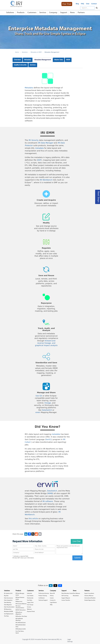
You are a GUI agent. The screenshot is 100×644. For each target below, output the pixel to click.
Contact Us (53, 600)
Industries (30, 593)
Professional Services (44, 593)
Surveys (29, 607)
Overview (17, 60)
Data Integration (8, 600)
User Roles (30, 600)
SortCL (49, 439)
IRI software (48, 501)
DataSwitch (47, 410)
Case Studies (30, 596)
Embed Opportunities (90, 600)
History (52, 596)
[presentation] (47, 564)
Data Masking (8, 603)
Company (53, 13)
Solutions (10, 13)
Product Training (43, 596)
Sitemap (70, 641)
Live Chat (77, 541)
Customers (32, 13)
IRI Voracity (34, 140)
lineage (48, 403)
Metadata (28, 60)
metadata (39, 148)
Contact (94, 4)
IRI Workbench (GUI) (21, 629)
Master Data (59, 60)
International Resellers (90, 598)
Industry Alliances (89, 596)
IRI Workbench (46, 180)
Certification (42, 598)
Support (64, 13)
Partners (81, 13)
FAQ (82, 4)
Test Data (6, 616)
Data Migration (8, 605)
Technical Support (43, 600)
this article (33, 519)
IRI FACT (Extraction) (21, 610)
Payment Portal (31, 612)
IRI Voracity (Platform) (21, 604)
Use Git (39, 396)
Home (17, 52)
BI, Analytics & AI (8, 593)
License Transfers (66, 600)
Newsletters (76, 596)
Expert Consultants (89, 593)
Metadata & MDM (36, 52)
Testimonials (30, 598)
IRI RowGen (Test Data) (21, 616)
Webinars (29, 609)
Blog (77, 4)
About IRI (52, 593)
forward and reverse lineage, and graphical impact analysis (46, 343)
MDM (68, 60)
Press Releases (76, 593)
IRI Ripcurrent (19, 602)
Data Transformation (9, 607)
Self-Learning (65, 596)
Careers (52, 598)
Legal (69, 639)
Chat (88, 4)
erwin (38, 412)
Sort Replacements (9, 614)
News (72, 13)
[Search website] (96, 8)
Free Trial (67, 4)
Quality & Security (20, 65)
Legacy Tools (30, 603)
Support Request (66, 598)
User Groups (30, 605)
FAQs (51, 605)
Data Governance (8, 598)
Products (21, 13)
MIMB (50, 493)
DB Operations (8, 609)
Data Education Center (67, 593)
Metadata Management (52, 52)
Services (43, 13)
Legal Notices (53, 603)
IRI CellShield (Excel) (21, 623)
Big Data (6, 596)
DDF (39, 160)
